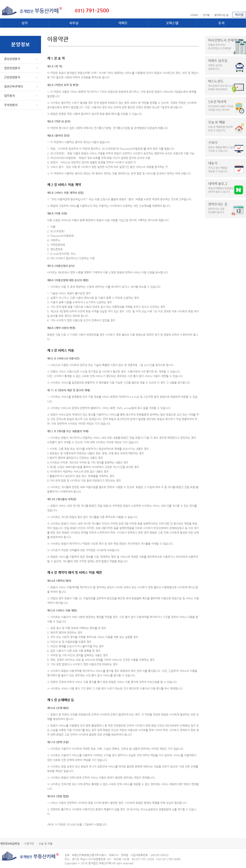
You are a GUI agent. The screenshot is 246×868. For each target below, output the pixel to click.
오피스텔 (172, 23)
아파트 (123, 23)
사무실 (74, 23)
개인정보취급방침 (10, 844)
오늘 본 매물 (46, 844)
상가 (25, 23)
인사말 (206, 15)
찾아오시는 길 (221, 15)
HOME (194, 15)
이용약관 (29, 844)
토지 (221, 23)
